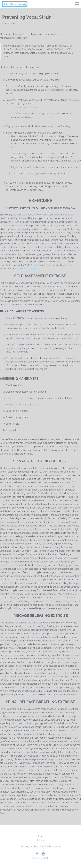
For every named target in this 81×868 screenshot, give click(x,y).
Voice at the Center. (29, 269)
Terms (41, 836)
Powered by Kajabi (40, 858)
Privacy (41, 840)
